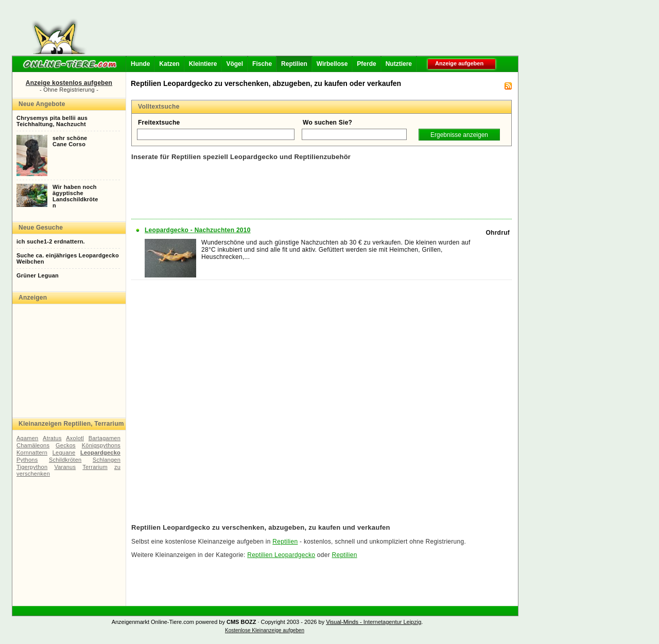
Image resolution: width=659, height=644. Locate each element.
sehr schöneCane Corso (70, 141)
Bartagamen (105, 438)
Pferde (366, 64)
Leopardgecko (100, 452)
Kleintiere (203, 64)
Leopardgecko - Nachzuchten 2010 (198, 230)
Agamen (27, 438)
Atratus (52, 438)
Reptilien (294, 64)
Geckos (66, 445)
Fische (262, 64)
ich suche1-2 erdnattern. (51, 241)
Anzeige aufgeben (459, 63)
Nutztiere (399, 64)
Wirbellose (332, 64)
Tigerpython (32, 467)
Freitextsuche (159, 123)
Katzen (169, 64)
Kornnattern (32, 452)
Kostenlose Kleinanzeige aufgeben (265, 630)
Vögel (235, 64)
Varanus (65, 467)
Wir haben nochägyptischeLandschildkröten (75, 196)
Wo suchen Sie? (327, 123)
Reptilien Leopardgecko (281, 555)
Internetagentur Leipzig (393, 622)
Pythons (27, 460)
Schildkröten (65, 460)
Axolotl (75, 438)
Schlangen (107, 460)
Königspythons (101, 445)
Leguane (64, 452)
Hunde (140, 64)
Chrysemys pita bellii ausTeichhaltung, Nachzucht (52, 121)
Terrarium (95, 467)
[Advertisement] (305, 31)
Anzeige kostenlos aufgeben (69, 83)
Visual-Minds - (345, 622)
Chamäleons (33, 445)
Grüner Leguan (38, 275)
